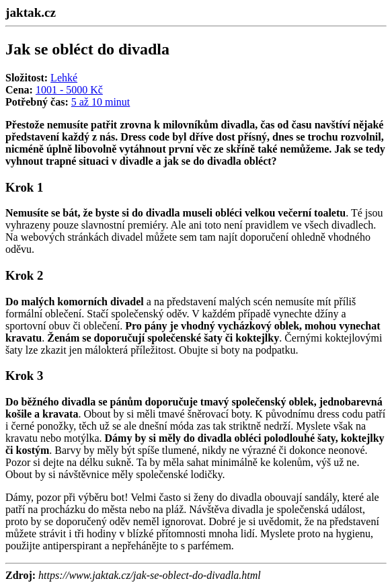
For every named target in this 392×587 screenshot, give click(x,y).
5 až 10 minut (101, 102)
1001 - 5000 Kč (69, 90)
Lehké (64, 78)
